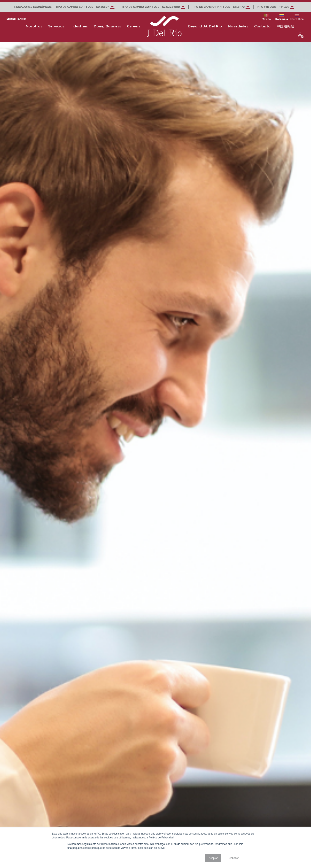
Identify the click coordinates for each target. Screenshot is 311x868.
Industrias (79, 26)
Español (11, 19)
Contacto (262, 26)
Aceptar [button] (213, 858)
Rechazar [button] (233, 858)
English (22, 19)
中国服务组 (285, 26)
